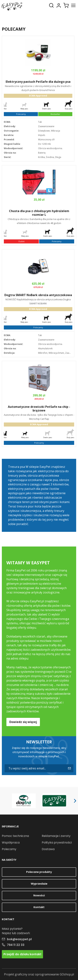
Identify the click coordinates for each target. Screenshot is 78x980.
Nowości (39, 895)
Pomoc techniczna (15, 836)
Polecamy (9, 849)
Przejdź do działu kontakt (22, 954)
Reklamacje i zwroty (56, 836)
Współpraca (11, 843)
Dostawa (48, 849)
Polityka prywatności (57, 843)
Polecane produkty (39, 872)
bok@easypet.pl (19, 939)
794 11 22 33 (16, 945)
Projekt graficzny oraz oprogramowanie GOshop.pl (39, 974)
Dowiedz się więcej (23, 722)
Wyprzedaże (39, 884)
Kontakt (39, 907)
